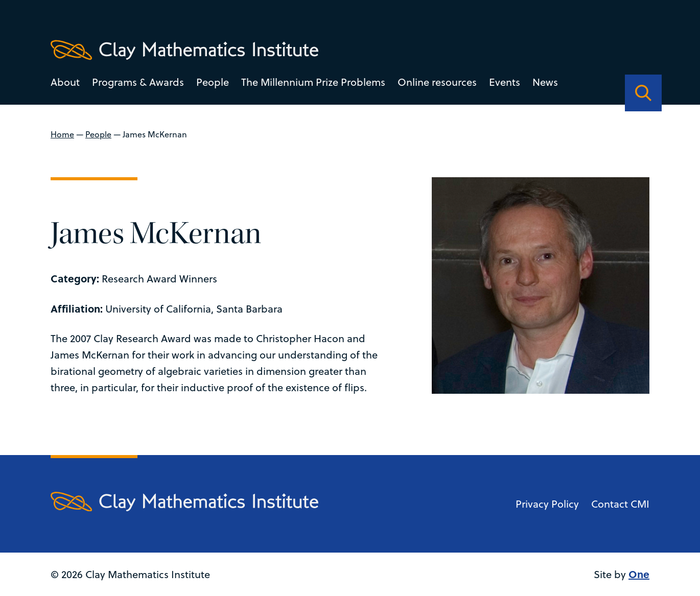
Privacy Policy (547, 504)
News (545, 82)
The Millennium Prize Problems (313, 82)
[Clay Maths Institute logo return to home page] (184, 50)
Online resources (437, 82)
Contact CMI (620, 504)
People (213, 82)
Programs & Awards (138, 82)
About (65, 82)
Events (505, 82)
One (639, 574)
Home (62, 134)
